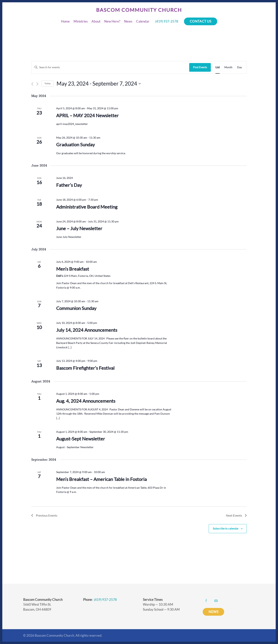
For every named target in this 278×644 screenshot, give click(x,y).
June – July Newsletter (79, 228)
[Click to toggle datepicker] (99, 84)
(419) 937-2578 (167, 21)
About (96, 21)
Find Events (200, 67)
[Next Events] (37, 84)
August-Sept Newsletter (81, 439)
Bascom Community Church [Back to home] (139, 10)
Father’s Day (69, 185)
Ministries (81, 21)
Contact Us (201, 21)
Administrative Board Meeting (87, 207)
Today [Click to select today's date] (47, 83)
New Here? (112, 21)
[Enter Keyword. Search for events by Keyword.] (110, 67)
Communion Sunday (76, 308)
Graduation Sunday (75, 144)
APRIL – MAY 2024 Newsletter (87, 115)
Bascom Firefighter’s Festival (85, 368)
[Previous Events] (32, 84)
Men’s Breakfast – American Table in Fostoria (101, 479)
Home (65, 21)
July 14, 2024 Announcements (87, 330)
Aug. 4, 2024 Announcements (86, 401)
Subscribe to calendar (226, 528)
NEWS (213, 612)
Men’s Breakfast (73, 269)
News (128, 21)
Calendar (143, 21)
